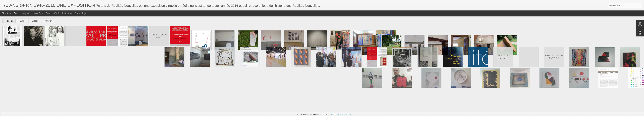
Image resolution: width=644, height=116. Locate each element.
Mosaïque (38, 13)
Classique (7, 13)
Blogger (334, 114)
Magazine (26, 13)
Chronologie (81, 13)
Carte (16, 13)
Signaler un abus (344, 114)
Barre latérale (53, 13)
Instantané (67, 13)
